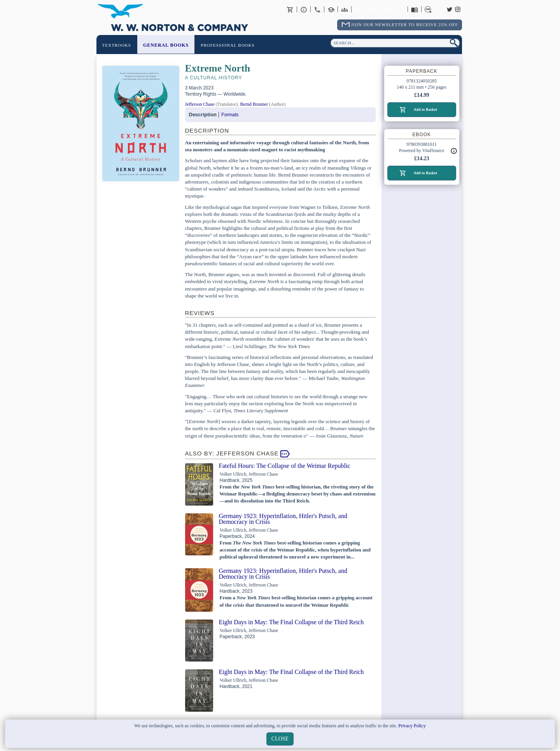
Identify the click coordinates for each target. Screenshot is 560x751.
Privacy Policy (412, 726)
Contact (317, 9)
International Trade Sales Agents (345, 9)
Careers (428, 9)
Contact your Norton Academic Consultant (331, 9)
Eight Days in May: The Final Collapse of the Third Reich (291, 622)
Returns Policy (379, 9)
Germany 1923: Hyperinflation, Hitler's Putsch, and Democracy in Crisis (283, 519)
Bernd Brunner (254, 104)
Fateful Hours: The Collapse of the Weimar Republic (285, 466)
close (280, 739)
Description (203, 115)
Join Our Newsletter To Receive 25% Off (405, 25)
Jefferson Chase (200, 104)
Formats (230, 115)
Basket (290, 9)
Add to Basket (425, 109)
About (304, 9)
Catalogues (415, 9)
